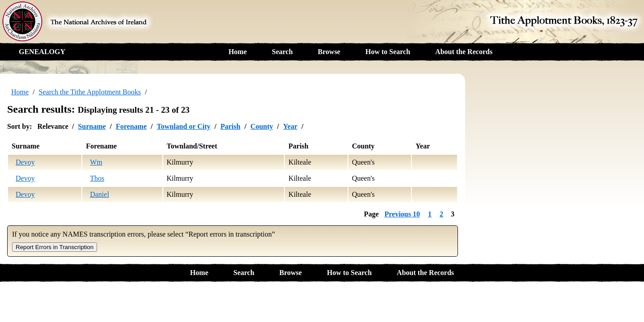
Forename (131, 126)
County (262, 126)
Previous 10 (402, 214)
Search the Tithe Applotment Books (90, 92)
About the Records (464, 52)
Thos (97, 178)
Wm (96, 162)
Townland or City (183, 126)
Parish (230, 126)
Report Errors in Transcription (55, 247)
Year (290, 126)
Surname (92, 126)
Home (238, 52)
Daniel (100, 194)
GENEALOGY (42, 52)
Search (282, 52)
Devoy (25, 162)
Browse (329, 52)
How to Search (388, 52)
